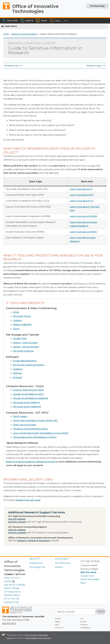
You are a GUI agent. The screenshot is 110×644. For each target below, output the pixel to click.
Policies (59, 567)
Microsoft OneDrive (23, 351)
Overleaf (17, 377)
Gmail (16, 312)
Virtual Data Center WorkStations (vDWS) (35, 437)
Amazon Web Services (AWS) (28, 390)
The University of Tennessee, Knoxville (5, 9)
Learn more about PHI (82, 195)
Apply (58, 622)
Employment (36, 563)
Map (57, 625)
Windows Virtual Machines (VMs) (30, 429)
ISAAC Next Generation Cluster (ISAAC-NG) (35, 421)
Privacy (83, 622)
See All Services (63, 563)
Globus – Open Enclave (25, 343)
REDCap (17, 373)
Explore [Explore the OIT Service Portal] (10, 21)
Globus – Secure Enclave (26, 347)
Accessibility (85, 628)
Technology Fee (37, 567)
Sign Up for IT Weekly (15, 585)
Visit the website (17, 519)
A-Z (82, 619)
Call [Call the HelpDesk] (55, 21)
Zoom (16, 329)
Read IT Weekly (12, 588)
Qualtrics (18, 369)
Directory (84, 625)
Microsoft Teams (22, 316)
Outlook (17, 320)
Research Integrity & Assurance (33, 541)
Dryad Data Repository (25, 361)
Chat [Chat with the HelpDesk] (41, 21)
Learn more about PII (81, 189)
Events (58, 619)
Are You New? (62, 559)
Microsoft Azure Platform (26, 403)
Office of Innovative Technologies (35, 9)
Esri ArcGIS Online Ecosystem (29, 365)
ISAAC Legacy (20, 416)
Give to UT (59, 628)
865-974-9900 (88, 572)
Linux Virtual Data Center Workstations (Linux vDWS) (41, 433)
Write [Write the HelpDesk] (27, 21)
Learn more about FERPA (83, 232)
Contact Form (87, 576)
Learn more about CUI (82, 201)
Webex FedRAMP (22, 325)
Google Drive (20, 338)
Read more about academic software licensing (30, 462)
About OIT (35, 559)
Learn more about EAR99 (83, 216)
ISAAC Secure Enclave (24, 425)
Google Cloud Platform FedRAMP (31, 398)
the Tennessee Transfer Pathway (38, 638)
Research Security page (28, 500)
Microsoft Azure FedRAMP (27, 407)
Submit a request (17, 522)
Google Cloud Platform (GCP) (28, 394)
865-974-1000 (9, 623)
